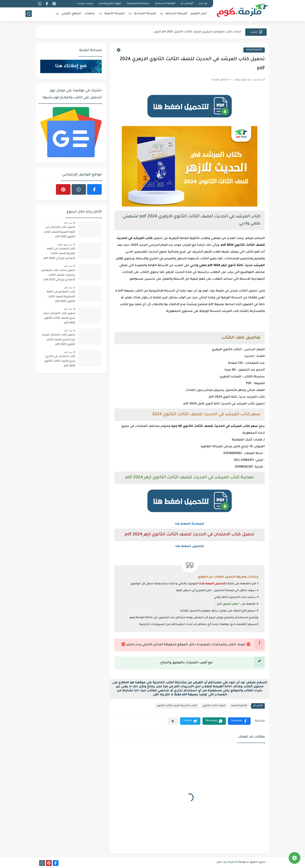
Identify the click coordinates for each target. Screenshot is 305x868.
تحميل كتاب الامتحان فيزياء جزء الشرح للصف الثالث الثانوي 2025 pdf (59, 340)
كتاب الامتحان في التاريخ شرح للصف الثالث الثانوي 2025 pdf (60, 361)
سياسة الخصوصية (138, 4)
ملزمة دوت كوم (226, 862)
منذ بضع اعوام (65, 244)
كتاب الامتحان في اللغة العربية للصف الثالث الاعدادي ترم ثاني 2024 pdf (59, 254)
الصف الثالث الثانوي (214, 706)
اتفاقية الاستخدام (165, 4)
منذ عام (68, 223)
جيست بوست (85, 4)
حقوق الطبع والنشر (110, 4)
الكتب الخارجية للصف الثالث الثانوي (177, 706)
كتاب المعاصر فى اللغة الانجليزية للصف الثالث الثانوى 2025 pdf (61, 297)
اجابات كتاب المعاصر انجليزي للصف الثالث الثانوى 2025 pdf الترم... (197, 32)
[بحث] (29, 14)
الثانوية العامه (254, 50)
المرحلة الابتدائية (177, 14)
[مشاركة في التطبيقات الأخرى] (173, 721)
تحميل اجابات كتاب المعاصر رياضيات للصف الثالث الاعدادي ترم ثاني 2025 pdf (58, 275)
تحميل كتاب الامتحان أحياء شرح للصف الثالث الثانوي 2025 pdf (59, 318)
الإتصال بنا (187, 4)
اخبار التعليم (199, 14)
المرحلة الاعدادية (145, 14)
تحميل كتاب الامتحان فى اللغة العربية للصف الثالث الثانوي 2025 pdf (59, 232)
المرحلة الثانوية (114, 14)
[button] (239, 721)
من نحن (203, 4)
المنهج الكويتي (71, 14)
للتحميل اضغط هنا (190, 547)
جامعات (90, 14)
